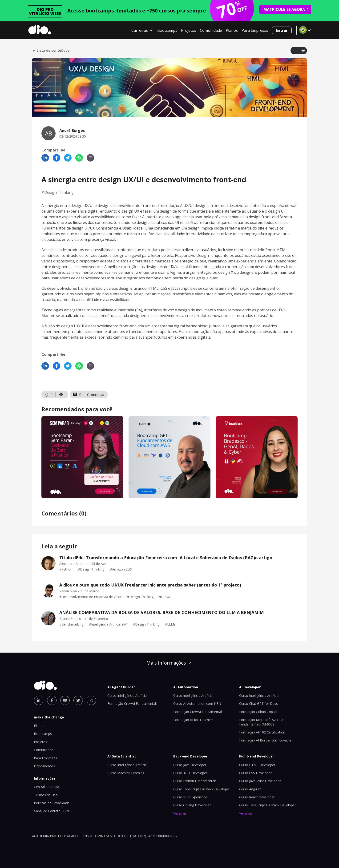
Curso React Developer (257, 797)
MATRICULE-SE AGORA (286, 9)
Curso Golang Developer (192, 805)
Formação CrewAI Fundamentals (132, 704)
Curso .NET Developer (190, 773)
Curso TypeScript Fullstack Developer (202, 789)
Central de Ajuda (46, 787)
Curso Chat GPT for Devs (258, 704)
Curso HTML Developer (257, 765)
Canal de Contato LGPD (52, 811)
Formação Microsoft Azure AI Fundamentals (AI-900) (262, 722)
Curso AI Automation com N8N (197, 704)
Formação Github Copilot (258, 712)
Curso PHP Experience (190, 797)
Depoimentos (44, 766)
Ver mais (180, 813)
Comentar (96, 395)
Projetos (189, 30)
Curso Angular (250, 789)
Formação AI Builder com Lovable (265, 740)
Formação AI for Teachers (193, 720)
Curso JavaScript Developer (260, 781)
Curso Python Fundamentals (195, 781)
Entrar (282, 30)
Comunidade (211, 30)
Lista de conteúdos (51, 51)
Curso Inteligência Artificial (127, 696)
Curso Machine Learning (126, 773)
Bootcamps (167, 30)
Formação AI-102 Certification (262, 732)
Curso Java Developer (190, 765)
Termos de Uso (46, 795)
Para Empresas (255, 30)
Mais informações (169, 663)
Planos (232, 30)
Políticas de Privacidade (52, 803)
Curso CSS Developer (255, 773)
